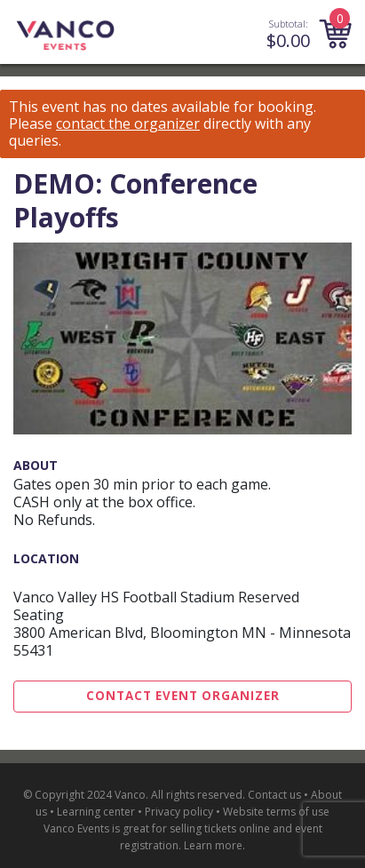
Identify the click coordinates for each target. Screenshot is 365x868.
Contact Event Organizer (183, 696)
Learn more (213, 845)
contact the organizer (128, 124)
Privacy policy (179, 812)
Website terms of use (276, 812)
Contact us (274, 795)
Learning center (96, 812)
